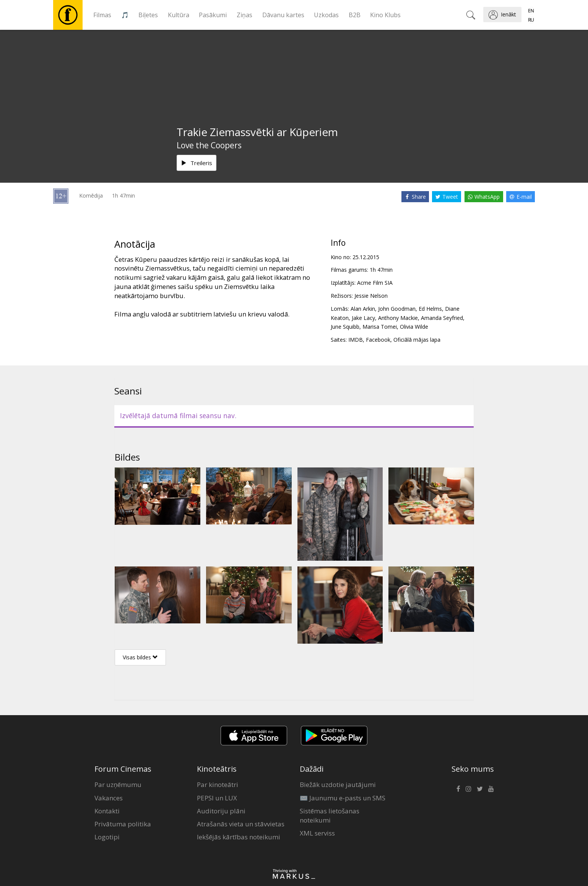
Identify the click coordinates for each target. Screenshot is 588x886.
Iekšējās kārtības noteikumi (239, 837)
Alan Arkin (363, 309)
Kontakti (107, 811)
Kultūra (179, 15)
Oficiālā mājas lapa (417, 340)
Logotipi (107, 837)
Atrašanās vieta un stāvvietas (241, 824)
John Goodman (397, 309)
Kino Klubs (385, 15)
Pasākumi (213, 15)
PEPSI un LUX (217, 798)
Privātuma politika (123, 824)
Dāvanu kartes (283, 15)
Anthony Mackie (398, 318)
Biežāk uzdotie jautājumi (338, 785)
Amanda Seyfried (442, 318)
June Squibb (345, 327)
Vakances (109, 798)
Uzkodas (326, 15)
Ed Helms (430, 309)
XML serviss (317, 833)
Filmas (102, 15)
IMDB (356, 340)
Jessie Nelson (371, 296)
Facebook (378, 340)
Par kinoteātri (218, 785)
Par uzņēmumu (118, 785)
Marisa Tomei (380, 327)
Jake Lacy (363, 318)
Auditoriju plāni (221, 811)
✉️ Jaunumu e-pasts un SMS (343, 798)
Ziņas (244, 15)
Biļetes (148, 15)
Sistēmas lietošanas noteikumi (330, 815)
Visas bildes (140, 657)
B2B (355, 15)
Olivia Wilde (414, 327)
